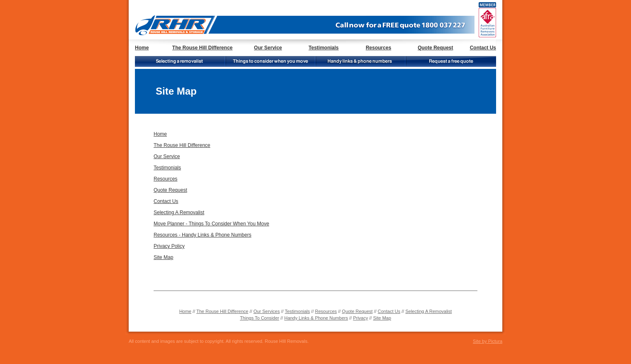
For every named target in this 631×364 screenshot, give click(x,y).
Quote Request (435, 48)
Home (142, 48)
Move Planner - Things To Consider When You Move (211, 224)
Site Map (163, 257)
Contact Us (483, 48)
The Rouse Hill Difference (202, 48)
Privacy (360, 318)
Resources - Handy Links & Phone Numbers (202, 235)
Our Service (268, 48)
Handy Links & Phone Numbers (316, 318)
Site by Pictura (488, 341)
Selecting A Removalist (179, 213)
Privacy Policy (169, 246)
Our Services (267, 311)
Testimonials (323, 48)
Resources (378, 48)
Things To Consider (260, 318)
